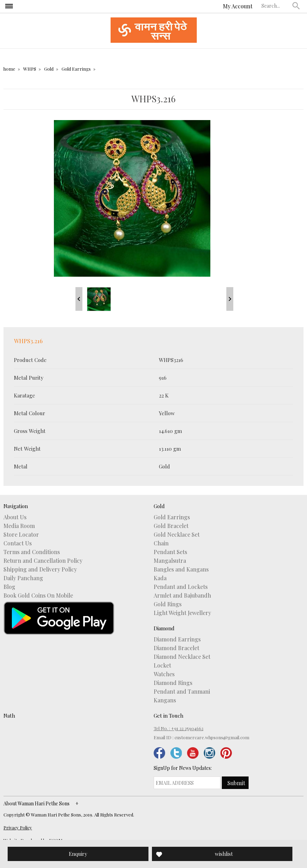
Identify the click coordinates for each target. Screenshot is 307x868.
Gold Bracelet (171, 526)
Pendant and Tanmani (182, 692)
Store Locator (21, 535)
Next (230, 299)
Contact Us (18, 543)
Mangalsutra (170, 561)
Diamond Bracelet (176, 648)
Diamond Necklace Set (182, 657)
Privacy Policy (18, 827)
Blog (9, 587)
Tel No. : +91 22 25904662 (179, 728)
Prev (79, 299)
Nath (9, 716)
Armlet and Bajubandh (182, 595)
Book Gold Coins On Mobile (38, 595)
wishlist (224, 854)
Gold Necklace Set (177, 535)
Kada (160, 578)
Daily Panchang (23, 578)
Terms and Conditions (32, 552)
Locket (162, 665)
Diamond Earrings (177, 639)
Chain (161, 543)
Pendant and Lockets (181, 587)
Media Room (19, 526)
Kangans (165, 700)
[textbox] (275, 6)
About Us (15, 517)
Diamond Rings (173, 683)
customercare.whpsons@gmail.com (212, 737)
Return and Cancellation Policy (43, 561)
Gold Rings (168, 604)
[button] (296, 6)
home (9, 69)
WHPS (30, 69)
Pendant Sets (170, 552)
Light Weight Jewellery (182, 613)
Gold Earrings (76, 69)
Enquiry (78, 854)
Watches (164, 674)
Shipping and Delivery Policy (40, 569)
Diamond (164, 628)
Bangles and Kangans (181, 569)
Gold (49, 69)
